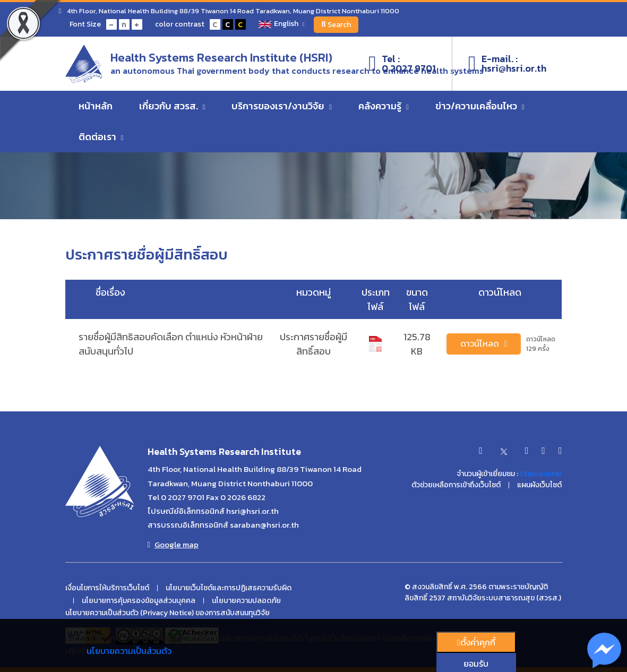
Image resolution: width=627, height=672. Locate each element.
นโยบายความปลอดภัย (246, 601)
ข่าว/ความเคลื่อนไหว (480, 107)
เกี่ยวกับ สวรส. (172, 107)
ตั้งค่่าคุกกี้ (476, 642)
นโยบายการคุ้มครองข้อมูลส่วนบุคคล (139, 601)
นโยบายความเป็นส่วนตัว (129, 651)
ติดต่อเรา (101, 138)
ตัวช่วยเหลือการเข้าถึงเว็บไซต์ (456, 485)
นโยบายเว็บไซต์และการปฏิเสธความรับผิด (229, 588)
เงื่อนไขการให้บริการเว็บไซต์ (107, 588)
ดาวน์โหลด (484, 344)
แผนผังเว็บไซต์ (539, 485)
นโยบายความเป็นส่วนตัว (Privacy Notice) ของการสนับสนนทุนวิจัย (168, 613)
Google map (173, 545)
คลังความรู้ (384, 107)
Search (338, 25)
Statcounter (541, 474)
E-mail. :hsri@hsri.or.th (507, 64)
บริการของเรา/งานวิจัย (282, 107)
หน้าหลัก (96, 107)
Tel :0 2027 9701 (402, 64)
